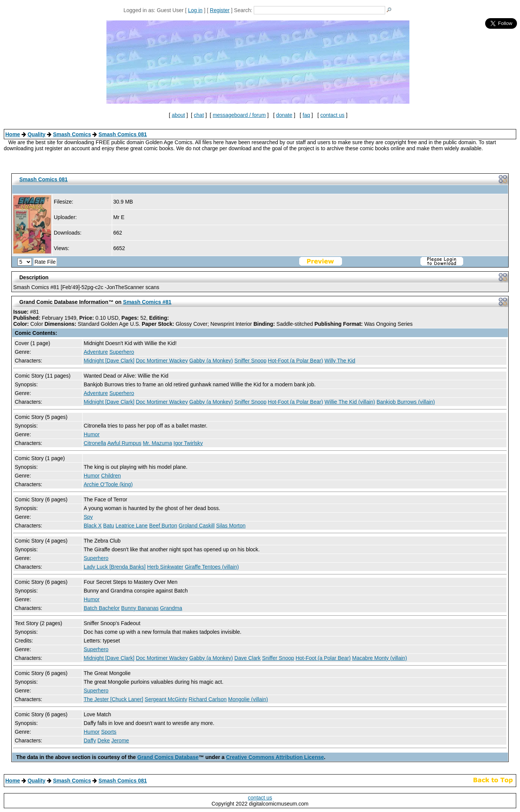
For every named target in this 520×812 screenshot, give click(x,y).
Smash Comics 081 (123, 134)
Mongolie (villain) (248, 699)
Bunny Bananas (140, 608)
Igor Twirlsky (188, 443)
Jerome (120, 740)
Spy (88, 517)
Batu (109, 526)
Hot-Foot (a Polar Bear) (295, 361)
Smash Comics (72, 134)
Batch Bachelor (102, 608)
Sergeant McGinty (166, 699)
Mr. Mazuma (157, 443)
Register (220, 10)
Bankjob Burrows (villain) (406, 402)
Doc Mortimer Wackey (162, 361)
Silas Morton (231, 526)
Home (13, 134)
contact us (333, 115)
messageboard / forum (239, 115)
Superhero (122, 352)
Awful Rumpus (124, 443)
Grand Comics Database (168, 757)
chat (199, 115)
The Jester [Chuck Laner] (113, 699)
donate (284, 115)
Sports (109, 732)
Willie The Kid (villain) (350, 402)
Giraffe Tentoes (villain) (212, 567)
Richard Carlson (208, 699)
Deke (104, 740)
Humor (92, 434)
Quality (37, 134)
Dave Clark (248, 658)
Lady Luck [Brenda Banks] (115, 567)
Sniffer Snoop (251, 361)
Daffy (90, 740)
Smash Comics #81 (147, 302)
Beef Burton (163, 526)
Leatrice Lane (132, 526)
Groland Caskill (197, 526)
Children (111, 476)
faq (306, 115)
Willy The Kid (340, 361)
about (178, 115)
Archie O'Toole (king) (108, 484)
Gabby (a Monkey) (211, 361)
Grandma (171, 608)
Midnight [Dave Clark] (109, 361)
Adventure (96, 352)
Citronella (95, 443)
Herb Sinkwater (165, 567)
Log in (195, 10)
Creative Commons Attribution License (275, 757)
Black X (93, 526)
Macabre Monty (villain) (380, 658)
